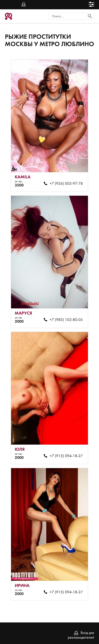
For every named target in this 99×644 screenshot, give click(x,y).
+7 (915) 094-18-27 (66, 456)
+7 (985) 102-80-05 (66, 320)
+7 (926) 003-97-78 (66, 184)
